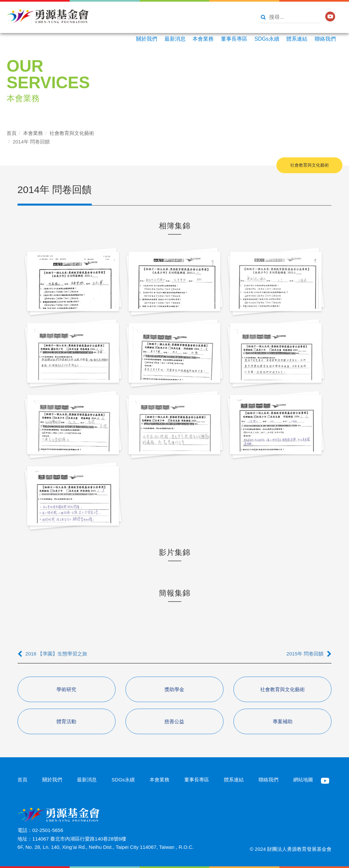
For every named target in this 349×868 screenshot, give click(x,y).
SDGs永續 (267, 39)
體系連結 (297, 39)
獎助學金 (174, 689)
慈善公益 (174, 721)
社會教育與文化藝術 (72, 133)
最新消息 (175, 39)
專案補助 (283, 721)
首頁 (12, 133)
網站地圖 (303, 780)
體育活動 (66, 721)
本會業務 (203, 39)
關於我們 (147, 39)
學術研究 (66, 689)
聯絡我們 (325, 39)
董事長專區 (234, 39)
